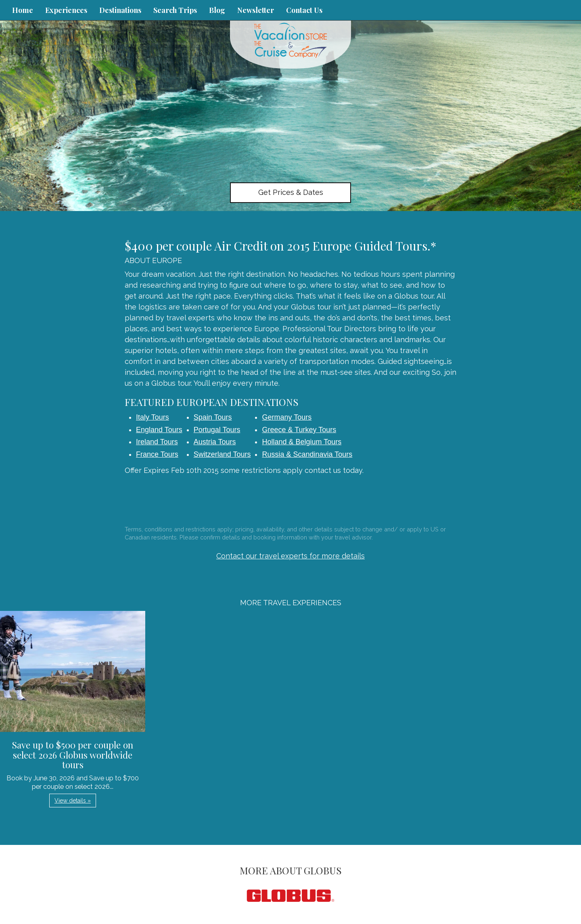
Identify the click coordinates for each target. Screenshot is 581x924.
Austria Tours (215, 442)
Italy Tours (153, 417)
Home (23, 10)
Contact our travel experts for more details (290, 556)
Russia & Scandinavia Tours (307, 454)
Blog (217, 10)
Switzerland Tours (222, 454)
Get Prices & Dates (291, 192)
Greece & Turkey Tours (299, 430)
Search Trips (175, 10)
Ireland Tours (157, 442)
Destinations (120, 10)
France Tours (157, 454)
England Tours (159, 430)
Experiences (66, 10)
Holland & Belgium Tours (302, 442)
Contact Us (304, 10)
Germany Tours (287, 417)
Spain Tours (213, 417)
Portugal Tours (217, 430)
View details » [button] (73, 801)
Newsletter (256, 10)
